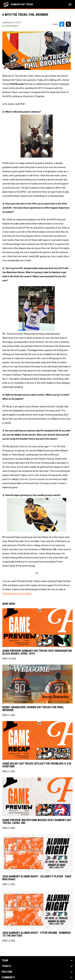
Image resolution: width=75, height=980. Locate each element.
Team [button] (5, 960)
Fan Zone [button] (7, 972)
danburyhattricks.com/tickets (17, 593)
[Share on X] (68, 24)
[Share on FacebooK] (62, 24)
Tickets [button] (6, 966)
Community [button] (8, 977)
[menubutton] (70, 4)
